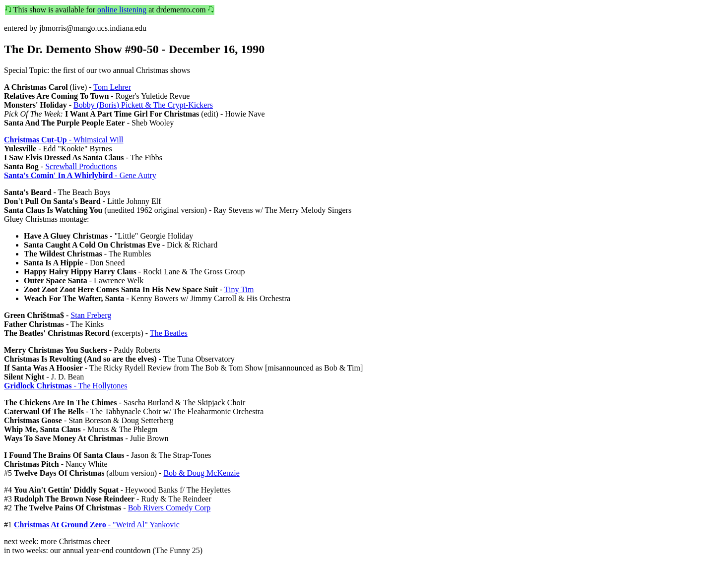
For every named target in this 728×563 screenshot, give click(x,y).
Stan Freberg (91, 315)
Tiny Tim (239, 289)
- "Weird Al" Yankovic (97, 525)
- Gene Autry (80, 175)
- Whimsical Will (64, 140)
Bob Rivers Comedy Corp (169, 508)
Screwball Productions (81, 166)
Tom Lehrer (112, 87)
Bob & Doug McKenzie (201, 473)
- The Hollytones (66, 386)
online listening (122, 10)
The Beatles (169, 333)
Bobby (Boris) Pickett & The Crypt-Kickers (143, 105)
